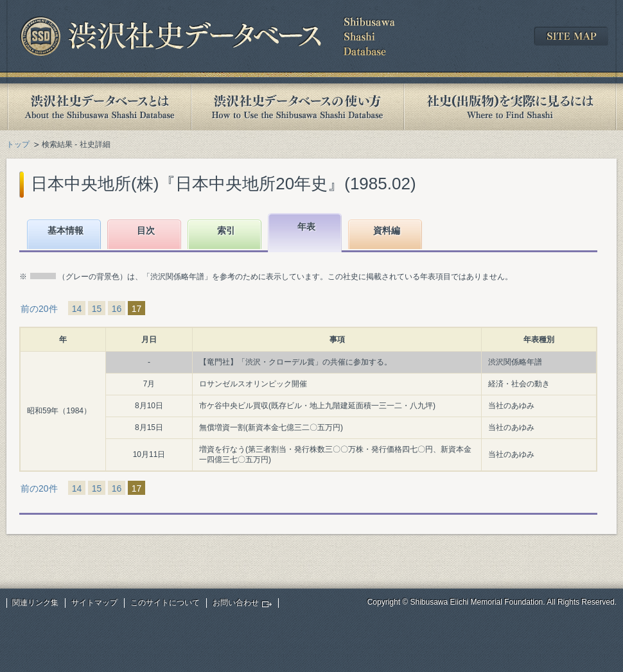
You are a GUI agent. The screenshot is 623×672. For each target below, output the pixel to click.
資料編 (387, 230)
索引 (226, 230)
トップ (18, 144)
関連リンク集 (35, 603)
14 (77, 309)
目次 (146, 230)
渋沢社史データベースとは (99, 107)
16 (117, 309)
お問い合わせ (236, 603)
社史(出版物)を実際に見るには (510, 107)
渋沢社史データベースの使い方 (297, 107)
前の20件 (39, 309)
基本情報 (66, 230)
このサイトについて (165, 603)
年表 (306, 227)
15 (97, 309)
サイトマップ (94, 603)
